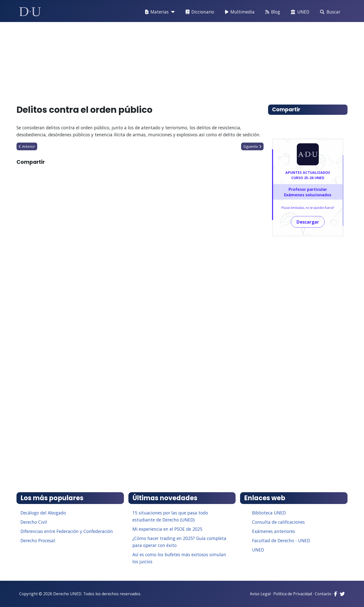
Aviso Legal (260, 594)
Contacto (323, 594)
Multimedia (239, 12)
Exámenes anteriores (274, 531)
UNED (299, 12)
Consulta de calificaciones (278, 522)
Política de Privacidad (293, 594)
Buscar (329, 12)
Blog (272, 12)
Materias (156, 12)
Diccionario (199, 12)
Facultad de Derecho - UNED (281, 540)
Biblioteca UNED (269, 513)
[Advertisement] (170, 61)
